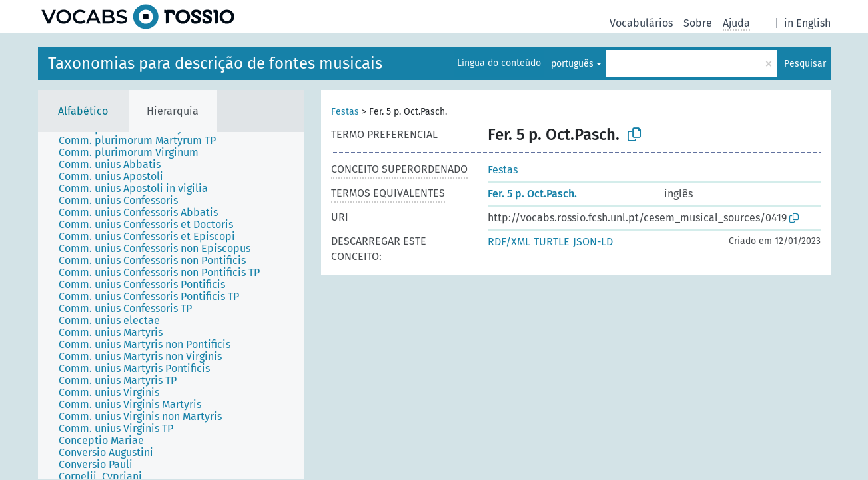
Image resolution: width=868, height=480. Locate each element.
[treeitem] (143, 141)
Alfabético (83, 111)
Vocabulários (641, 23)
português (572, 64)
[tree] (171, 305)
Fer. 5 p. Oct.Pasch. (532, 194)
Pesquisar (805, 64)
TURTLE (552, 242)
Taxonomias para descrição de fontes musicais (215, 63)
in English (807, 23)
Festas (345, 112)
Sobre (698, 23)
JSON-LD (593, 242)
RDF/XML (509, 242)
